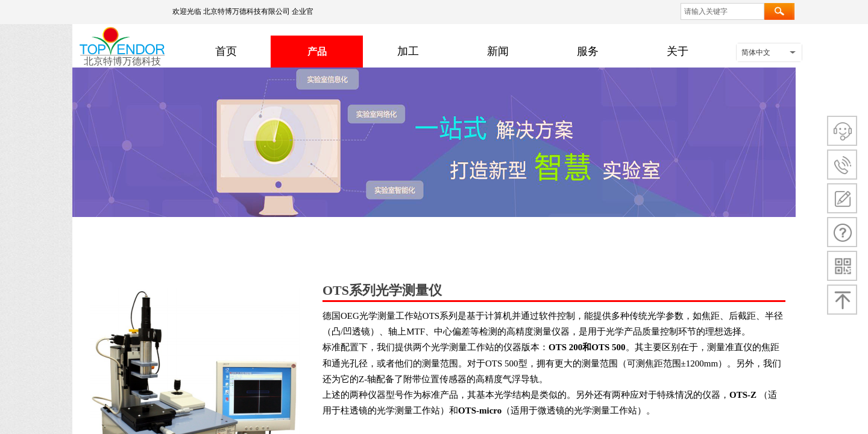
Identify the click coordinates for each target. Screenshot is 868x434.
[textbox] (722, 11)
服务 (588, 51)
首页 (226, 51)
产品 (317, 52)
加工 (408, 51)
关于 (678, 51)
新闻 (498, 51)
